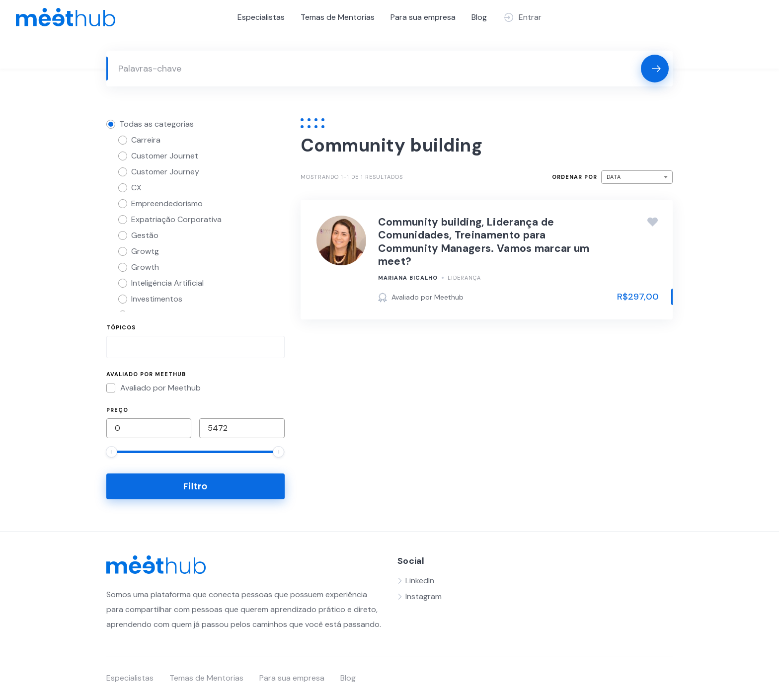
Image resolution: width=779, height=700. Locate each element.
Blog (479, 17)
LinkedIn (420, 581)
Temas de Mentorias (338, 17)
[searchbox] (118, 348)
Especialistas (261, 17)
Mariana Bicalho (408, 278)
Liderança (464, 278)
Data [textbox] (614, 177)
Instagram (424, 596)
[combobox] (195, 347)
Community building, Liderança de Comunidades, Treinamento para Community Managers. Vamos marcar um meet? (484, 242)
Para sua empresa (423, 17)
